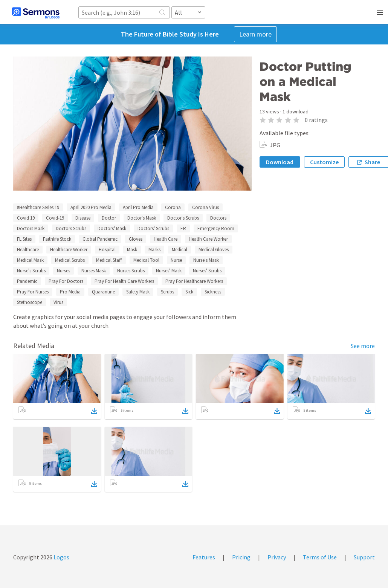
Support (364, 557)
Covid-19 (55, 218)
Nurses (63, 271)
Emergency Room (216, 228)
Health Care (166, 239)
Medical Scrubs (70, 260)
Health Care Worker (208, 239)
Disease (83, 218)
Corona (173, 207)
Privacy (277, 557)
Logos (61, 557)
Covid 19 (26, 218)
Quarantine (103, 292)
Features (204, 557)
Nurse (176, 260)
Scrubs (167, 292)
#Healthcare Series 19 (38, 207)
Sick (189, 292)
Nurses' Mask (169, 271)
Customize (324, 162)
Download (280, 162)
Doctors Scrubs (71, 228)
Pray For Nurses (33, 292)
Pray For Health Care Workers (124, 281)
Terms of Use (320, 557)
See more (363, 346)
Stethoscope (30, 302)
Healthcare (28, 250)
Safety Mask (138, 292)
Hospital (107, 250)
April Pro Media (138, 207)
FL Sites (24, 239)
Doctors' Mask (112, 228)
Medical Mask (30, 260)
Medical (179, 250)
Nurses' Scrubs (207, 271)
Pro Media (70, 292)
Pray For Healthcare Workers (194, 281)
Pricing (241, 557)
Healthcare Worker (69, 250)
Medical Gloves (214, 250)
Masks (154, 250)
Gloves (136, 239)
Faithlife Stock (57, 239)
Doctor (109, 218)
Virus (58, 302)
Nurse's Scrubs (31, 271)
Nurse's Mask (206, 260)
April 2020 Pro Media (91, 207)
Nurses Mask (94, 271)
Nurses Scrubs (131, 271)
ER (183, 228)
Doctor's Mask (142, 218)
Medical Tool (146, 260)
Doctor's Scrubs (183, 218)
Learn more (255, 34)
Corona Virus (205, 207)
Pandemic (27, 281)
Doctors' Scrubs (153, 228)
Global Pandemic (100, 239)
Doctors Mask (31, 228)
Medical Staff (109, 260)
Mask (132, 250)
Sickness (213, 292)
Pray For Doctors (66, 281)
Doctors (218, 218)
